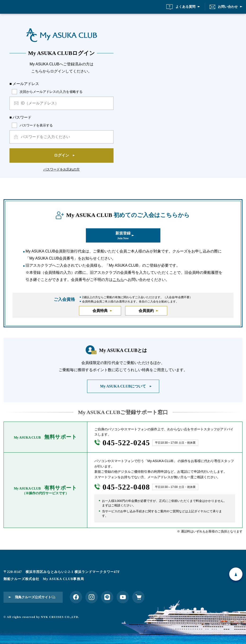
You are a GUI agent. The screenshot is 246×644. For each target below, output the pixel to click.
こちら (118, 282)
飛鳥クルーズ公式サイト (33, 597)
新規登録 (123, 239)
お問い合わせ (228, 8)
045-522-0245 (126, 446)
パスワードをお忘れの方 (61, 172)
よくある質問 (185, 8)
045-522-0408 (126, 490)
